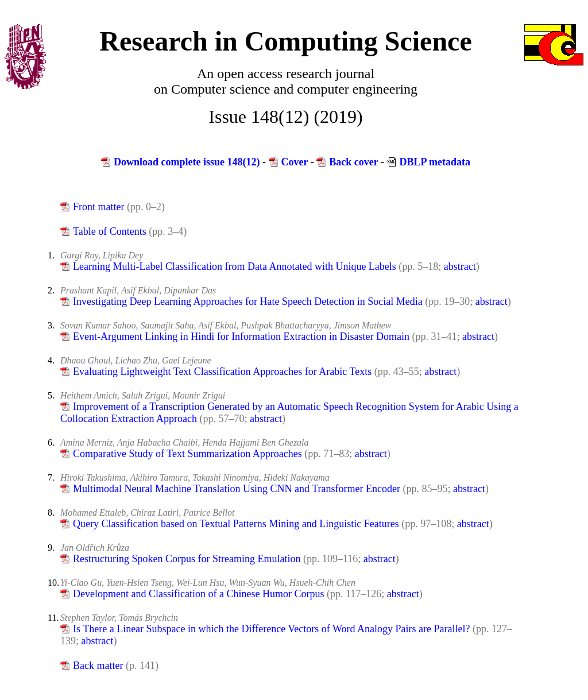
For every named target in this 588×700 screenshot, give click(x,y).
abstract (460, 266)
